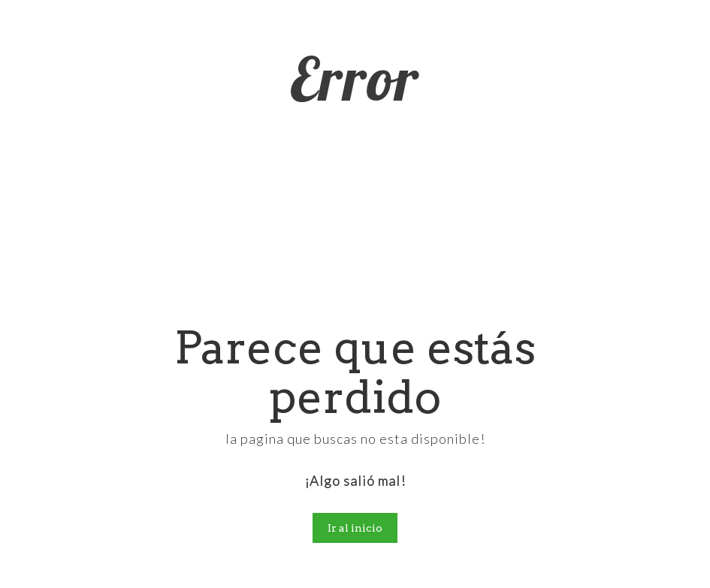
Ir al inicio (355, 528)
